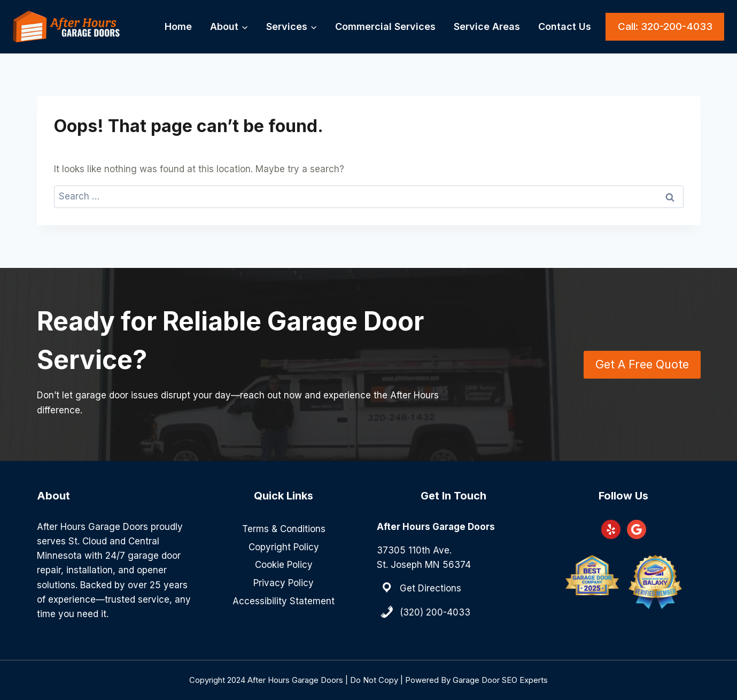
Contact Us (565, 26)
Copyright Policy (284, 547)
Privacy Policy (284, 583)
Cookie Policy (284, 565)
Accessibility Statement (284, 601)
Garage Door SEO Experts (500, 680)
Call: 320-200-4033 (665, 26)
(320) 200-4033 (435, 612)
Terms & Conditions (284, 529)
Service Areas (487, 26)
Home (178, 26)
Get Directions (430, 588)
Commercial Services (385, 26)
